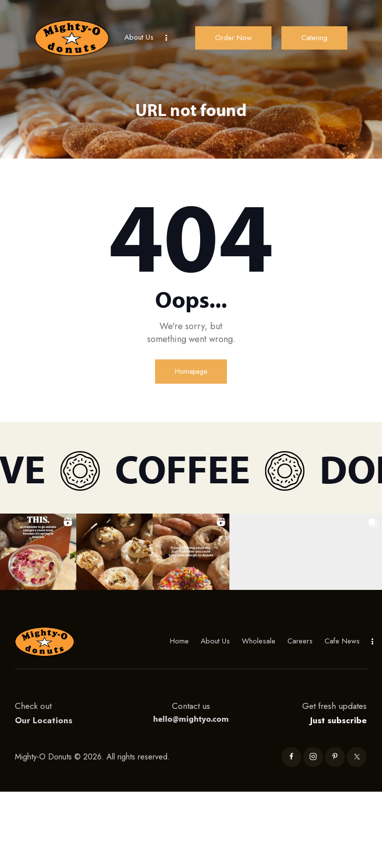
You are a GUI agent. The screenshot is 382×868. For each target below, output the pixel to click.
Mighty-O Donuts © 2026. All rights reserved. (94, 757)
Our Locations (44, 720)
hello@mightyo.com (191, 719)
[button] (38, 552)
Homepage (191, 371)
